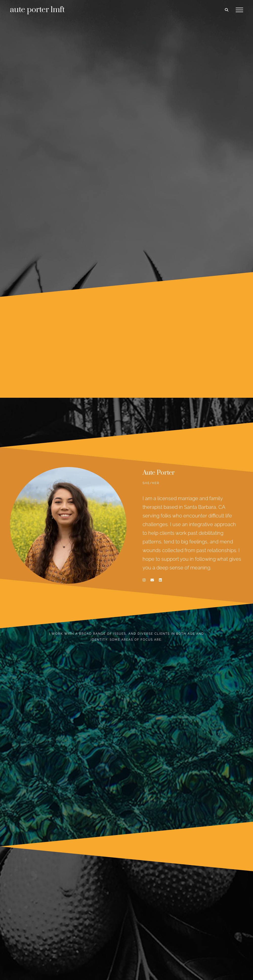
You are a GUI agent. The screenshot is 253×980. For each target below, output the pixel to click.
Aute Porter (159, 473)
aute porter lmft (37, 10)
